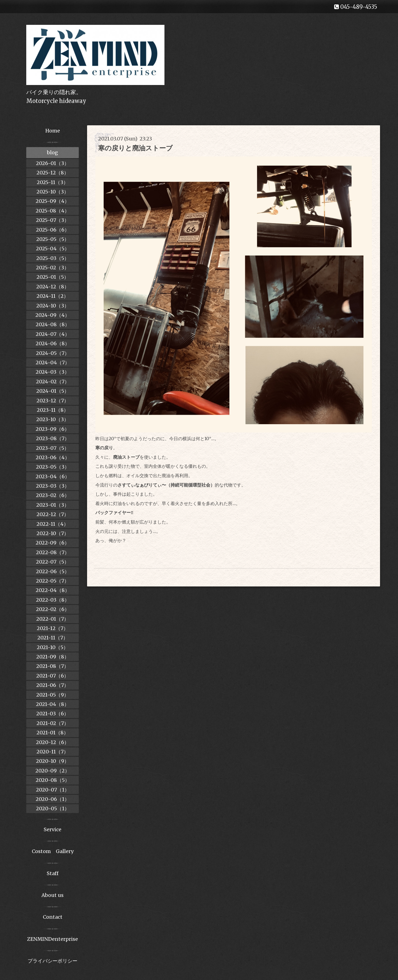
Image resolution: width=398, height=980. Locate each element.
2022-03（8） (53, 600)
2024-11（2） (53, 296)
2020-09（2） (53, 771)
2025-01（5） (53, 277)
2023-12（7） (53, 401)
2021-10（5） (53, 647)
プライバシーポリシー (53, 961)
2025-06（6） (53, 230)
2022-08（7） (53, 552)
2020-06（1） (53, 799)
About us (53, 895)
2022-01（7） (53, 619)
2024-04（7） (53, 362)
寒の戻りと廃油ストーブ (135, 148)
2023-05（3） (53, 467)
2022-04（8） (53, 590)
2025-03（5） (53, 258)
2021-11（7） (53, 638)
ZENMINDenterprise (53, 939)
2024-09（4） (53, 315)
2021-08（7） (53, 666)
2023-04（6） (53, 476)
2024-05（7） (53, 353)
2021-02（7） (53, 723)
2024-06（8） (53, 343)
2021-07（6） (53, 676)
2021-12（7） (53, 628)
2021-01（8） (53, 733)
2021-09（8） (53, 657)
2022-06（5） (53, 571)
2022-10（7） (53, 533)
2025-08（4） (53, 211)
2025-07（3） (53, 220)
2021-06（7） (53, 685)
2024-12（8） (53, 287)
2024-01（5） (53, 391)
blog (53, 152)
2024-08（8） (53, 324)
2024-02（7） (53, 382)
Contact (53, 917)
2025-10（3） (53, 192)
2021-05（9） (53, 695)
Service (53, 829)
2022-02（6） (53, 609)
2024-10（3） (53, 306)
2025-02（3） (53, 268)
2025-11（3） (53, 182)
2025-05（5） (53, 239)
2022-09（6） (53, 543)
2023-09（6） (53, 429)
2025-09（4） (53, 201)
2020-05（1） (53, 808)
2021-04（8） (53, 704)
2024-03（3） (53, 372)
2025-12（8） (53, 173)
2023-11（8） (53, 410)
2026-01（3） (53, 163)
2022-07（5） (53, 562)
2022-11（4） (53, 524)
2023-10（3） (53, 419)
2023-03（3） (53, 486)
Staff (53, 873)
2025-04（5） (53, 249)
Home (53, 131)
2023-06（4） (53, 457)
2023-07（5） (53, 448)
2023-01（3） (53, 505)
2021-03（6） (53, 714)
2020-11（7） (53, 752)
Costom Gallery (53, 851)
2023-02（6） (53, 495)
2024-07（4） (53, 334)
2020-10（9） (53, 761)
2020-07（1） (53, 790)
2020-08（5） (53, 780)
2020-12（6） (53, 742)
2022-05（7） (53, 581)
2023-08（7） (53, 438)
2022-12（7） (53, 514)
